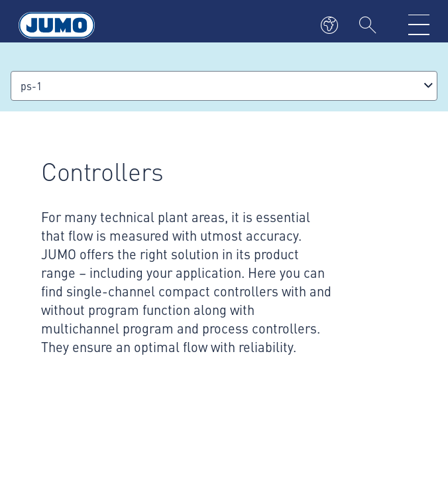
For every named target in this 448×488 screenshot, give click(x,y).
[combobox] (224, 86)
